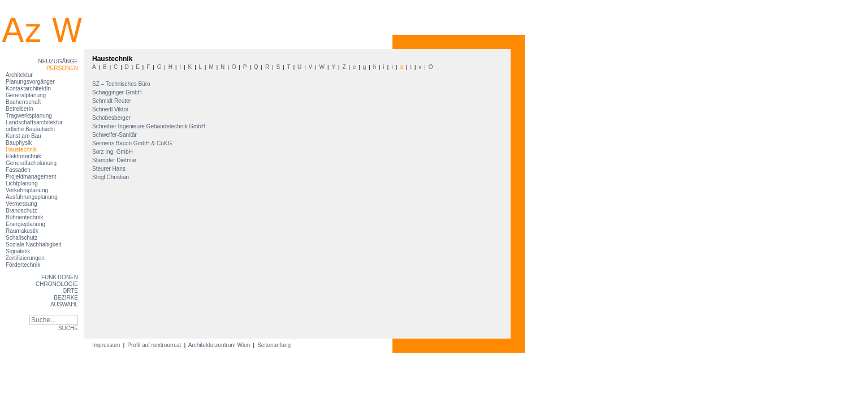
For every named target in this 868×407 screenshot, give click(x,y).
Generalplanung (26, 95)
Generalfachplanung (31, 163)
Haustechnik (21, 150)
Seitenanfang (274, 345)
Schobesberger (112, 118)
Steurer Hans (110, 169)
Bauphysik (19, 143)
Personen (62, 68)
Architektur (19, 75)
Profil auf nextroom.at (155, 345)
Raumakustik (22, 231)
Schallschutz (21, 238)
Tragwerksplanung (29, 116)
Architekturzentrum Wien (219, 345)
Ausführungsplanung (32, 197)
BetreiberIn (20, 109)
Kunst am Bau (23, 136)
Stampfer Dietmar (115, 160)
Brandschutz (21, 211)
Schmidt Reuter (113, 101)
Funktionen (60, 277)
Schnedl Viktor (111, 109)
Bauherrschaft (23, 102)
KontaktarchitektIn (28, 88)
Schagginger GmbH (118, 92)
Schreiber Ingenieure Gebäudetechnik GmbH (150, 126)
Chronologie (57, 284)
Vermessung (21, 204)
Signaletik (18, 251)
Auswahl (64, 304)
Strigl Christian (111, 177)
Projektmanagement (31, 177)
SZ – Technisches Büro (122, 84)
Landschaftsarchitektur (34, 122)
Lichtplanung (22, 183)
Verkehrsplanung (27, 190)
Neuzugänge (58, 61)
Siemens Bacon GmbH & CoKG (133, 143)
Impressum (107, 345)
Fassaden (18, 170)
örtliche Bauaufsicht (30, 129)
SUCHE (68, 328)
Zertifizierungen (25, 258)
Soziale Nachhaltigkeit (33, 244)
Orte (70, 291)
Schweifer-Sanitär (115, 135)
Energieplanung (25, 224)
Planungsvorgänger (30, 82)
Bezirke (66, 298)
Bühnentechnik (24, 217)
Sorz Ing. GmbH (113, 152)
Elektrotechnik (23, 156)
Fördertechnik (23, 265)
